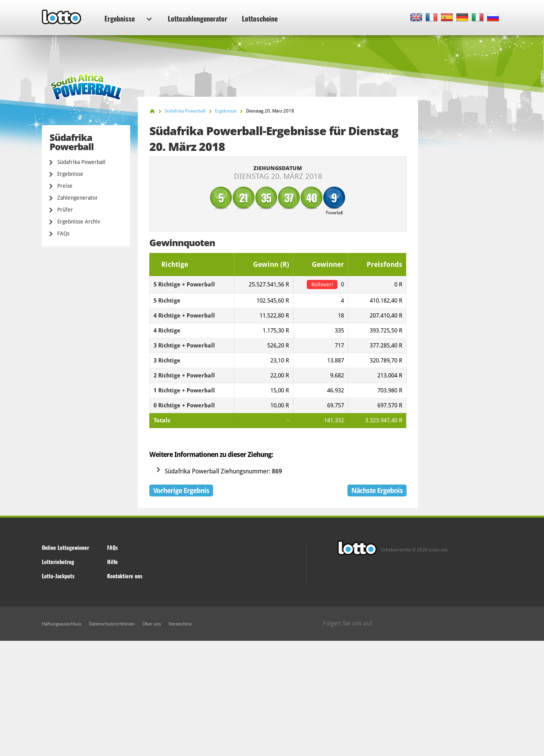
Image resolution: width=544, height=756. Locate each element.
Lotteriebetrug (58, 562)
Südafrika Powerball (81, 162)
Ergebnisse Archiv (79, 222)
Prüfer (65, 210)
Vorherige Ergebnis (181, 490)
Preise (65, 186)
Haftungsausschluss (62, 624)
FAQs (63, 233)
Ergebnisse (128, 18)
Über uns (152, 624)
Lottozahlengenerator (198, 18)
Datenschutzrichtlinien (112, 624)
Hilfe (112, 562)
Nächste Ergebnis (377, 490)
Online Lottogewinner (65, 547)
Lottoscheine (260, 18)
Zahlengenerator (78, 198)
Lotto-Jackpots (58, 576)
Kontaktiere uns (125, 576)
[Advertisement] (272, 698)
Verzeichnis (180, 624)
